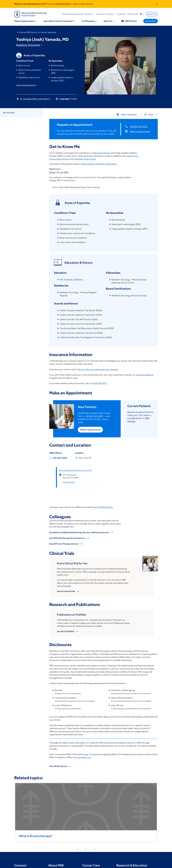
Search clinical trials (66, 591)
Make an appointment (140, 131)
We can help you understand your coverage (98, 369)
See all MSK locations (103, 507)
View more (27, 85)
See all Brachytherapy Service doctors (67, 538)
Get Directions (69, 482)
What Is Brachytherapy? (36, 836)
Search (152, 14)
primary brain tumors (59, 159)
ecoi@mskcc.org (83, 757)
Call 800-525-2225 (139, 126)
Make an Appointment (90, 430)
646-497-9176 (100, 383)
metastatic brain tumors (85, 159)
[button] (90, 14)
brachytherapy (104, 153)
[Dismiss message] (157, 4)
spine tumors (132, 156)
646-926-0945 (63, 4)
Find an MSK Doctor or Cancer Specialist (38, 32)
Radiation (30, 45)
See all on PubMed (65, 631)
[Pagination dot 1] (86, 849)
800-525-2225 (96, 416)
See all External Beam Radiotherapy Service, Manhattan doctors (79, 532)
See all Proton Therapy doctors (64, 544)
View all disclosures (58, 766)
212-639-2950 (60, 458)
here (86, 754)
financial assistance (145, 375)
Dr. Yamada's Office (36, 99)
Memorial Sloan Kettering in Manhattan (99, 164)
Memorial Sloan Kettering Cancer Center (75, 470)
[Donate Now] (151, 21)
